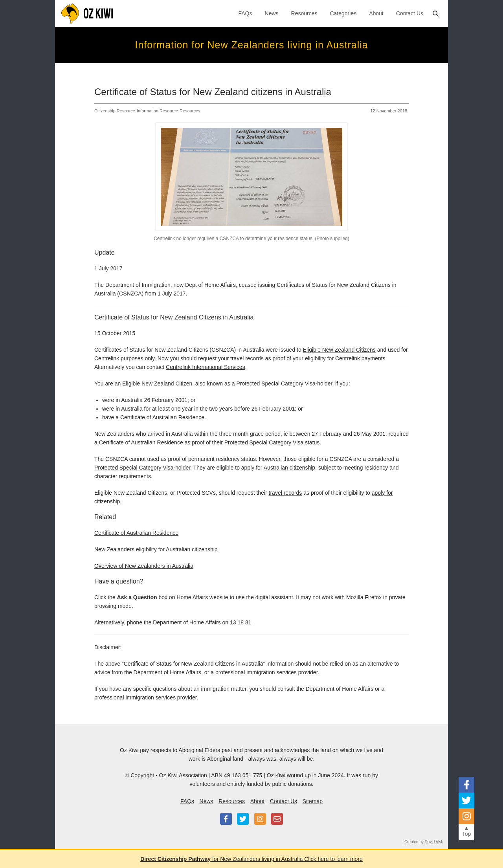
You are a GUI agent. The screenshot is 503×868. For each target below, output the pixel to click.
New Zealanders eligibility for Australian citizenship (156, 549)
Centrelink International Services (206, 367)
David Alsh (434, 842)
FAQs (245, 13)
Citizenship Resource (115, 111)
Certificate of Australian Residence (141, 442)
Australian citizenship (290, 468)
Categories (343, 13)
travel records (247, 358)
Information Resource (157, 111)
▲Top (467, 831)
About (376, 13)
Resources (304, 13)
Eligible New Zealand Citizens (339, 350)
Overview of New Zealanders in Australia (144, 566)
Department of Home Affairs (187, 622)
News (272, 13)
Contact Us (410, 13)
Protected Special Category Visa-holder (284, 384)
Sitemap (313, 801)
